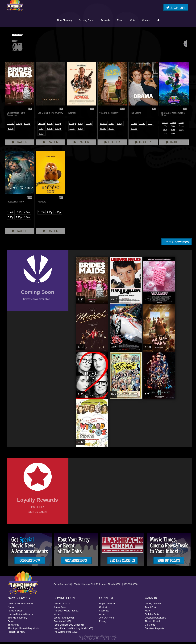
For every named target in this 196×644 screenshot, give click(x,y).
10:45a (165, 124)
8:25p (58, 130)
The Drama (13, 627)
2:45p (81, 125)
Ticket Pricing (152, 609)
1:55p (111, 125)
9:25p (41, 135)
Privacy (103, 623)
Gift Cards (150, 627)
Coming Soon (86, 21)
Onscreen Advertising (156, 619)
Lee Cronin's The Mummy (21, 605)
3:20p (19, 125)
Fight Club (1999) (62, 623)
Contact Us (105, 609)
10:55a (41, 125)
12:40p (19, 214)
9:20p (111, 130)
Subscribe (104, 612)
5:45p (11, 219)
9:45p (81, 130)
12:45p (181, 124)
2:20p (173, 128)
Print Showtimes (177, 244)
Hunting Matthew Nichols (20, 616)
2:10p (134, 125)
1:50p (50, 125)
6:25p (27, 125)
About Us (104, 616)
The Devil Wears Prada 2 (66, 612)
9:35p (134, 130)
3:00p (181, 128)
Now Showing (65, 21)
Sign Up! (176, 9)
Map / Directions (107, 605)
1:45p (50, 214)
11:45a (173, 124)
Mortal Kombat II (62, 605)
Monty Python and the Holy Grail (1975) (73, 630)
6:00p (181, 131)
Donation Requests (154, 630)
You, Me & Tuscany (17, 619)
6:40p (41, 130)
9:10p (11, 130)
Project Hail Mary (16, 634)
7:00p (165, 135)
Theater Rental (152, 623)
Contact (146, 21)
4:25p (120, 125)
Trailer (20, 144)
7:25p (19, 219)
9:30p (173, 135)
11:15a (41, 214)
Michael (57, 616)
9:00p (27, 219)
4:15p (58, 214)
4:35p (142, 125)
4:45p (58, 125)
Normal (11, 609)
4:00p (27, 214)
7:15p (72, 130)
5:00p (89, 125)
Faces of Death (15, 612)
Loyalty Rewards (153, 605)
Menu (120, 21)
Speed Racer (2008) (64, 619)
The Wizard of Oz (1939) (66, 634)
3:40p (165, 131)
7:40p (50, 130)
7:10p (150, 125)
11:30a (103, 125)
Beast (11, 623)
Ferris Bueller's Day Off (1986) (69, 627)
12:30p (72, 125)
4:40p (173, 131)
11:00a (11, 214)
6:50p (103, 130)
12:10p (11, 125)
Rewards (105, 21)
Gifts (133, 21)
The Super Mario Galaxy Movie (23, 630)
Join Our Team (106, 619)
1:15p (165, 128)
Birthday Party (152, 616)
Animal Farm (60, 609)
